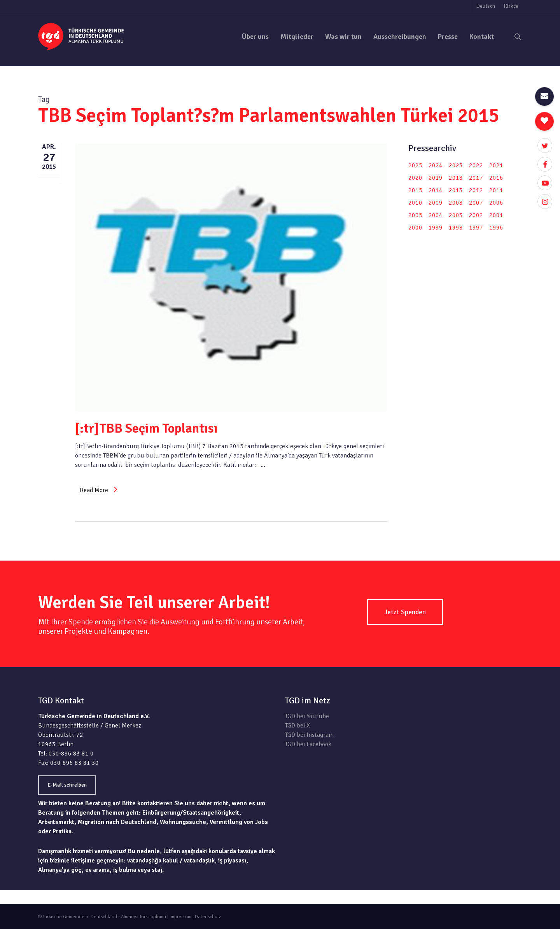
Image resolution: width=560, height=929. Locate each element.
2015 (415, 190)
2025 (415, 165)
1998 (456, 228)
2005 (415, 215)
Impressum (180, 917)
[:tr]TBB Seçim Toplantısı (146, 428)
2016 (496, 178)
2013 (456, 190)
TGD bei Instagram (309, 735)
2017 (476, 178)
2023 (456, 165)
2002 (476, 215)
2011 (496, 190)
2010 (415, 203)
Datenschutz (208, 917)
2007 (476, 203)
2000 (415, 228)
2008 (456, 203)
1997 (476, 228)
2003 (456, 215)
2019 (436, 178)
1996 (496, 228)
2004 (436, 215)
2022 (476, 165)
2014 (436, 190)
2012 (476, 190)
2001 (496, 215)
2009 (436, 203)
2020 (415, 178)
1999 (436, 228)
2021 (496, 165)
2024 (436, 165)
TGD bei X (297, 726)
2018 (456, 178)
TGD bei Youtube (307, 716)
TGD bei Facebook (308, 744)
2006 (496, 203)
